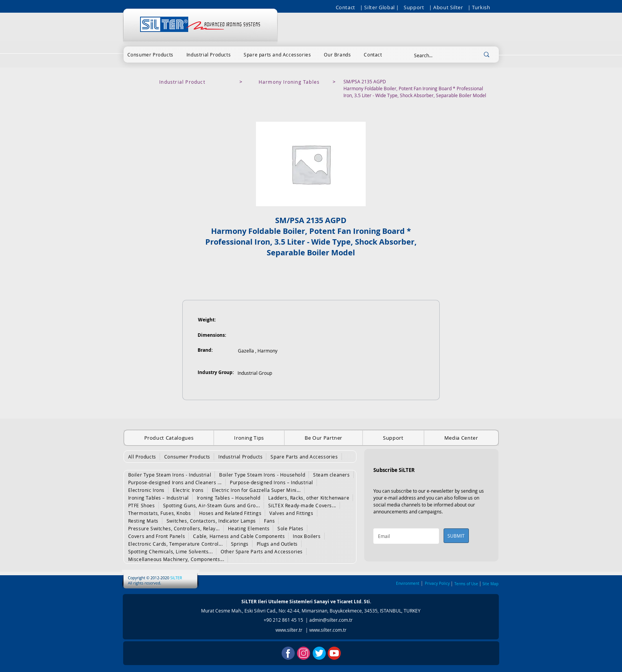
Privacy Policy (437, 583)
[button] (150, 55)
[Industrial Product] (183, 82)
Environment (408, 583)
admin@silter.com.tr (331, 620)
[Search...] (439, 55)
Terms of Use (466, 584)
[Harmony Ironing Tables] (290, 82)
